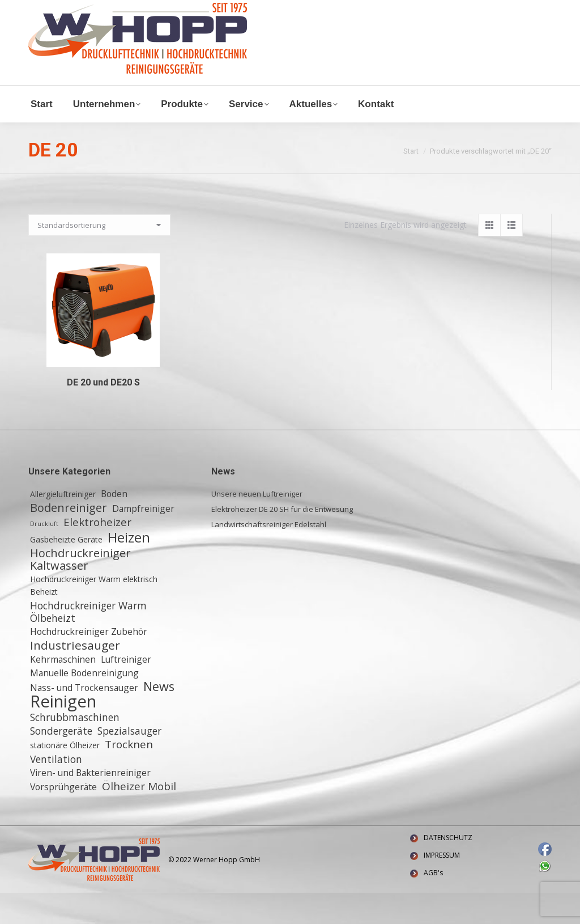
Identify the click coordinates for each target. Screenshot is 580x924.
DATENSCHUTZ (448, 869)
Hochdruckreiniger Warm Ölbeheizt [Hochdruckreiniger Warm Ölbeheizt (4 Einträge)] (88, 643)
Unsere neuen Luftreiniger (257, 525)
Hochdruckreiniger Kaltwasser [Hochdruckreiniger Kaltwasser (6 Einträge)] (80, 591)
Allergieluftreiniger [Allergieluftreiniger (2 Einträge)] (63, 525)
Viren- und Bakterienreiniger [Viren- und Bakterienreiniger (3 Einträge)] (90, 804)
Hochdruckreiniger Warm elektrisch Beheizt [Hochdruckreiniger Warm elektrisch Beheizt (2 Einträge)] (94, 616)
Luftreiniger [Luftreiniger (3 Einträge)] (126, 690)
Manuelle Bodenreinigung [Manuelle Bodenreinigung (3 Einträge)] (84, 704)
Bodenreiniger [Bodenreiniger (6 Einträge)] (69, 539)
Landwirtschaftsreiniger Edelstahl (269, 556)
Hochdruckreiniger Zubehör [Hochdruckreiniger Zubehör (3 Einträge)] (89, 663)
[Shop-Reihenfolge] (99, 256)
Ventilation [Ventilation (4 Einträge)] (56, 790)
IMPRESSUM (442, 886)
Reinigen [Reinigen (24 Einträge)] (63, 732)
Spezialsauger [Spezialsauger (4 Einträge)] (129, 762)
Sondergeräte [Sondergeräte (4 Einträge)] (61, 762)
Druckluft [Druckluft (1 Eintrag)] (44, 555)
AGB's (433, 904)
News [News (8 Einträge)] (159, 718)
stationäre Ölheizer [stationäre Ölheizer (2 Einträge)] (65, 776)
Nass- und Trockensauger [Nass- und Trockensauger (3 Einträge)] (84, 719)
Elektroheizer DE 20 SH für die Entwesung (282, 540)
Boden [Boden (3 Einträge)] (114, 525)
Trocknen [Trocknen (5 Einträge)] (129, 775)
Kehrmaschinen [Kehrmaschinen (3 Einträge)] (63, 690)
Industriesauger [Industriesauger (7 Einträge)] (75, 676)
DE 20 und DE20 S (103, 414)
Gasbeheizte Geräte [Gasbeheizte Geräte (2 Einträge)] (66, 571)
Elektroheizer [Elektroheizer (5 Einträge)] (97, 553)
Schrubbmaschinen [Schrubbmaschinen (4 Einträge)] (75, 748)
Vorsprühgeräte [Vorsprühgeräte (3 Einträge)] (63, 818)
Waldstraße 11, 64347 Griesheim (94, 22)
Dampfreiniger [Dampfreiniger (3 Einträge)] (143, 540)
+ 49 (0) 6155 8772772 (170, 9)
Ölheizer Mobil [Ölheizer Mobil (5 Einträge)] (139, 817)
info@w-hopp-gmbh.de (72, 9)
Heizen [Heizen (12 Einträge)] (129, 569)
